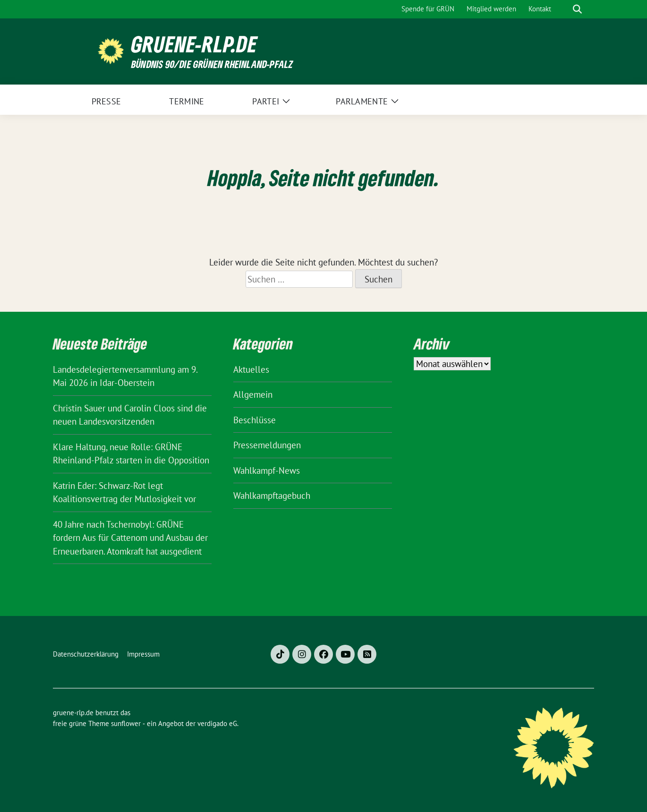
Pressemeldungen (267, 445)
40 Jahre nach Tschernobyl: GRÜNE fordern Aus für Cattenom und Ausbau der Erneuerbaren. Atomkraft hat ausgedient (130, 538)
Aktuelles (251, 369)
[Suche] (564, 9)
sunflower (126, 723)
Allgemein (253, 394)
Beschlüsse (255, 420)
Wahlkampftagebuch (272, 496)
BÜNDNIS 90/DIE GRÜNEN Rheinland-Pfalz (212, 64)
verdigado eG (217, 723)
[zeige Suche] (577, 9)
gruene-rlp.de (194, 44)
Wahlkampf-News (267, 470)
